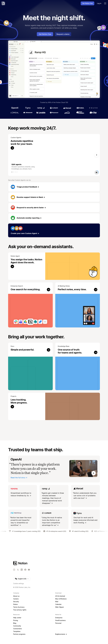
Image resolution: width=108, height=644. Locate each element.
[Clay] (93, 113)
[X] (18, 570)
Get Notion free (45, 34)
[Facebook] (25, 570)
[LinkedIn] (22, 570)
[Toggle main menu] (105, 3)
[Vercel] (67, 108)
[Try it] (54, 266)
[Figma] (28, 108)
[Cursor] (54, 108)
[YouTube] (29, 570)
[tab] (12, 172)
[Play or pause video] (97, 172)
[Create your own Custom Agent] (54, 230)
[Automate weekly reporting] (54, 218)
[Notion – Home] (3, 3)
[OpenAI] (15, 108)
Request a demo (63, 34)
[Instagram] (14, 570)
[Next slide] (97, 155)
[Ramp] (41, 108)
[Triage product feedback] (54, 187)
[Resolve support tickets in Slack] (54, 197)
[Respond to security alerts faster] (54, 208)
